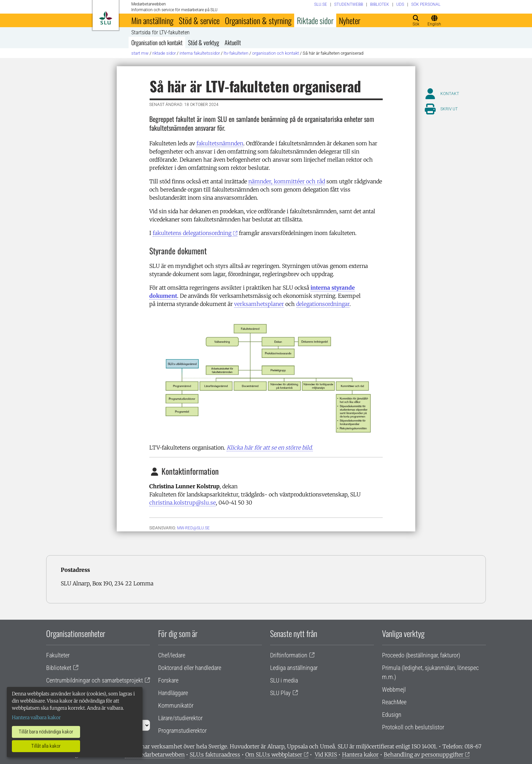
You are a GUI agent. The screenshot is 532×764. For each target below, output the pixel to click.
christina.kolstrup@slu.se (183, 503)
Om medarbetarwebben (155, 754)
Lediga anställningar (294, 668)
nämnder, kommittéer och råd (287, 181)
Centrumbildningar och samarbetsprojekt (94, 680)
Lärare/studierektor (180, 718)
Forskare (168, 680)
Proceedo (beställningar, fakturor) (421, 655)
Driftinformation (289, 655)
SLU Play (280, 693)
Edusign (392, 715)
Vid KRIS (326, 754)
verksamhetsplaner (259, 304)
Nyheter (350, 20)
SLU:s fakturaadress (215, 754)
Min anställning (152, 20)
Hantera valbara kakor (36, 717)
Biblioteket (59, 668)
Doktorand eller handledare (190, 668)
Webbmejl (394, 689)
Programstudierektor (182, 731)
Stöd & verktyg (204, 42)
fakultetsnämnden (220, 143)
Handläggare (173, 693)
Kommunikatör (176, 705)
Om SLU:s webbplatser (274, 754)
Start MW (140, 53)
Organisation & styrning (258, 20)
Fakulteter (58, 655)
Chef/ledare (172, 655)
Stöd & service (199, 20)
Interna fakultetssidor (200, 53)
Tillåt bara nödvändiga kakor (46, 732)
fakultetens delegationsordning (192, 233)
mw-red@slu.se (193, 528)
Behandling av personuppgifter (424, 754)
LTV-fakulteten (236, 53)
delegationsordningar (323, 304)
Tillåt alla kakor (46, 746)
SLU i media (284, 680)
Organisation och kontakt (157, 42)
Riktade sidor (315, 20)
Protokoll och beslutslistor (413, 727)
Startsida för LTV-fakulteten (160, 33)
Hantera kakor (360, 754)
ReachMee (394, 702)
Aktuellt (233, 42)
